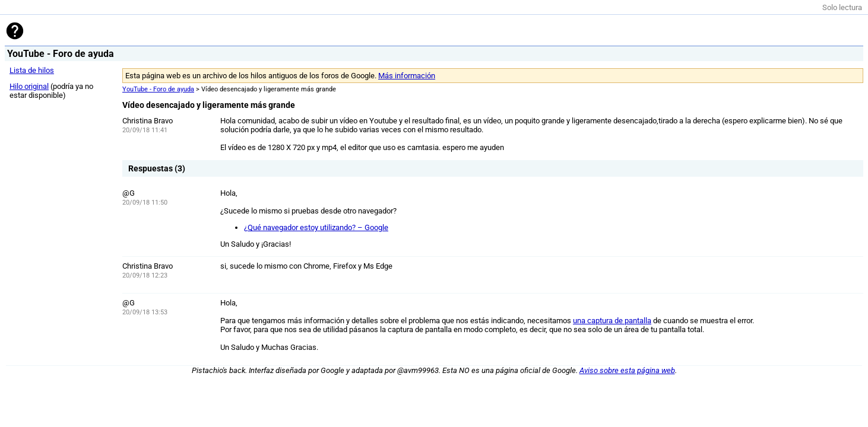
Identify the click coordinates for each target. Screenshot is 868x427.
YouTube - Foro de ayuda (158, 89)
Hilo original (29, 86)
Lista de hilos (32, 70)
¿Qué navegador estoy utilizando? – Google (316, 227)
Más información (407, 76)
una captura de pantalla (612, 321)
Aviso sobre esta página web (627, 370)
